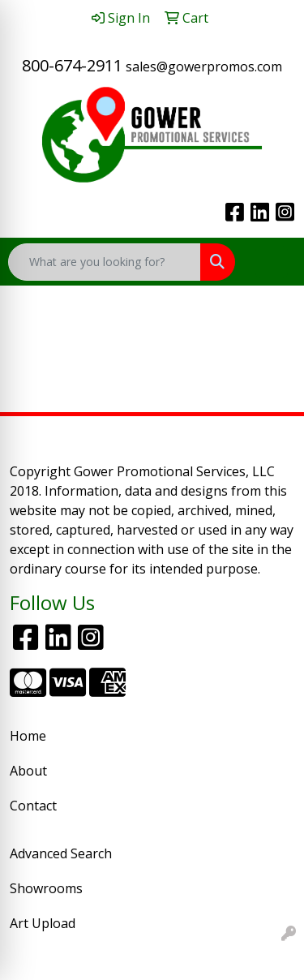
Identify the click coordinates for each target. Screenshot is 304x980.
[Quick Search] (105, 262)
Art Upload (43, 923)
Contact (33, 806)
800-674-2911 (72, 65)
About (28, 771)
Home (28, 736)
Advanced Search (61, 853)
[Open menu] (272, 262)
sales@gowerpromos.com (204, 67)
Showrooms (46, 888)
